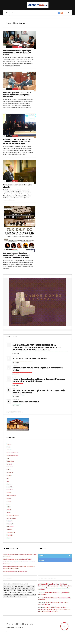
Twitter (56, 556)
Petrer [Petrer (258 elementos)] (10, 593)
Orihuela (15, 136)
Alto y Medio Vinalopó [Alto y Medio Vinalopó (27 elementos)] (9, 586)
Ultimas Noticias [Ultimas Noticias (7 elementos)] (13, 597)
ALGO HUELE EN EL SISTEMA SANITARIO (29, 359)
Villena (8, 538)
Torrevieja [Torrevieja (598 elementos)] (34, 595)
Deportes (9, 475)
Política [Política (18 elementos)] (15, 593)
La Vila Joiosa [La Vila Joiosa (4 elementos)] (7, 590)
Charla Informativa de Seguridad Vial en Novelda (54, 594)
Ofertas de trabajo (11, 495)
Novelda (9, 492)
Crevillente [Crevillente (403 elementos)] (28, 586)
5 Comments (16, 385)
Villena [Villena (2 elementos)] (25, 597)
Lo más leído (10, 490)
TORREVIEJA (10, 527)
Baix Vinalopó (10, 461)
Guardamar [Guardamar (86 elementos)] (32, 588)
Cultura (9, 470)
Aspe (8, 458)
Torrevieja (9, 529)
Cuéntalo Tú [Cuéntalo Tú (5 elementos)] (13, 588)
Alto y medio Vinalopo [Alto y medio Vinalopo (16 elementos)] (22, 584)
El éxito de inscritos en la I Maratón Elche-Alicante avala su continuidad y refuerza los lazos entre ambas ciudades (55, 587)
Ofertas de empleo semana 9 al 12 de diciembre (15, 571)
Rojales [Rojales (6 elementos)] (24, 593)
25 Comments (16, 354)
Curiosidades (16, 400)
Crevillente (9, 464)
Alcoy (8, 447)
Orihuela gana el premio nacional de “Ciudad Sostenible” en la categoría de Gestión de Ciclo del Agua (17, 141)
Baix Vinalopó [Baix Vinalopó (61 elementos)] (21, 586)
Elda (8, 481)
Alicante (15, 47)
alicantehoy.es (20, 624)
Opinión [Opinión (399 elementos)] (33, 590)
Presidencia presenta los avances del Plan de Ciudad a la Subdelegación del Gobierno (17, 95)
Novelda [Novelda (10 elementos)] (19, 590)
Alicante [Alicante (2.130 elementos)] (14, 584)
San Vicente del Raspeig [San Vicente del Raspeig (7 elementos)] (18, 595)
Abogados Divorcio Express (48, 584)
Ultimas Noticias (11, 532)
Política (9, 507)
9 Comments (16, 363)
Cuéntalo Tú (10, 467)
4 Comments (16, 406)
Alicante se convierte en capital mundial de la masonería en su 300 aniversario (39, 392)
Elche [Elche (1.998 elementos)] (24, 588)
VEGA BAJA (10, 535)
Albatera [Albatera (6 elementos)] (6, 584)
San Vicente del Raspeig (13, 515)
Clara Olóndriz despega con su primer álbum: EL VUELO (17, 559)
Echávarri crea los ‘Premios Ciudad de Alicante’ (17, 186)
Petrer (8, 504)
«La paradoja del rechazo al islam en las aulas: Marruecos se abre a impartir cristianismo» (39, 380)
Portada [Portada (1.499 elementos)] (20, 593)
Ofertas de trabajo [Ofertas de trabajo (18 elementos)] (26, 590)
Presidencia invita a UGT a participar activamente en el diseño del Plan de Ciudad (17, 53)
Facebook (56, 560)
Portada (15, 343)
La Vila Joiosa (10, 487)
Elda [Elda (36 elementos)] (27, 588)
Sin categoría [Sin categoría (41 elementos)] (27, 595)
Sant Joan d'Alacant (12, 518)
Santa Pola (9, 521)
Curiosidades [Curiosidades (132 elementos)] (7, 588)
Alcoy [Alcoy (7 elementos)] (10, 584)
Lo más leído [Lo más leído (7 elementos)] (13, 590)
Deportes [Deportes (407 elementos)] (19, 588)
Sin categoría (10, 524)
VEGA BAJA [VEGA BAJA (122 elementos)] (20, 597)
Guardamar (9, 484)
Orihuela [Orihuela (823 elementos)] (6, 593)
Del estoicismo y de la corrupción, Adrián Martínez (55, 598)
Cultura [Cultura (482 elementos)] (33, 586)
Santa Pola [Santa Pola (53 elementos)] (29, 593)
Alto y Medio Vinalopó (12, 453)
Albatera (9, 444)
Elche (8, 478)
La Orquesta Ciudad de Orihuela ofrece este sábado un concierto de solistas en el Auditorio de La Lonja (17, 255)
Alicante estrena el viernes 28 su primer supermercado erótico (38, 369)
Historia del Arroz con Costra (26, 402)
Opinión (15, 357)
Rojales (8, 512)
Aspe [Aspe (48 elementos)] (16, 586)
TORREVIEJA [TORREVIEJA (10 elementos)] (6, 597)
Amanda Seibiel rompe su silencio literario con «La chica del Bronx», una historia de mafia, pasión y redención (54, 609)
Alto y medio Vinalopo (12, 456)
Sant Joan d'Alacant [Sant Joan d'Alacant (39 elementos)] (8, 595)
